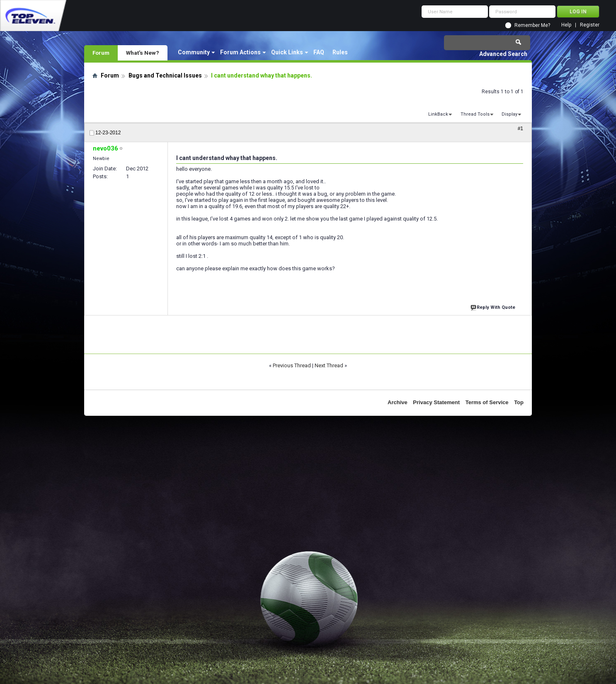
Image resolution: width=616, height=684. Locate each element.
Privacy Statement (436, 402)
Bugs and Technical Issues (165, 75)
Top (519, 402)
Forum (101, 53)
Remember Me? (532, 25)
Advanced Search (503, 54)
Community (194, 52)
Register (590, 25)
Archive (398, 402)
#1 (520, 129)
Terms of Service (487, 402)
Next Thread (329, 365)
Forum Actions (240, 52)
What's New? (143, 53)
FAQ (319, 52)
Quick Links (287, 52)
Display (509, 114)
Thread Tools (475, 114)
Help (566, 25)
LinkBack (438, 114)
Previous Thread (292, 365)
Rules (340, 52)
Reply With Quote (494, 307)
